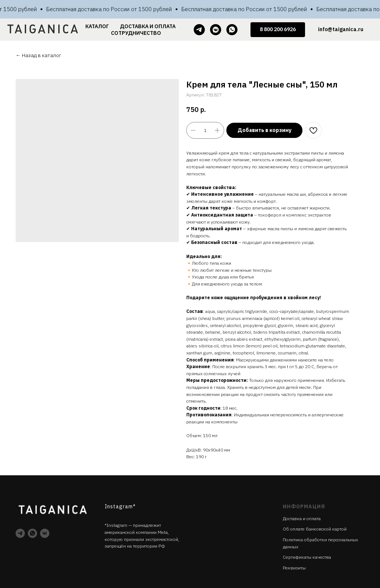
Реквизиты (294, 568)
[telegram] (199, 30)
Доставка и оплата (302, 518)
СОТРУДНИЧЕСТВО (136, 33)
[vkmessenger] (216, 30)
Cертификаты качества (307, 557)
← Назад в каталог (38, 55)
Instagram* (120, 506)
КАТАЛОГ (97, 26)
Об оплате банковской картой (315, 529)
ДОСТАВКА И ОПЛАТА (148, 26)
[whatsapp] (232, 30)
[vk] (45, 533)
